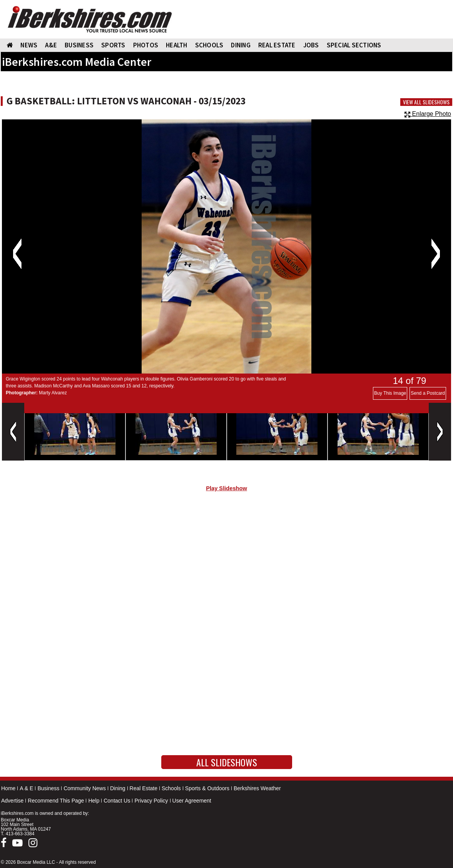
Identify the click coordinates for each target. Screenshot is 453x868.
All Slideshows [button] (227, 762)
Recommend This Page (56, 801)
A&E (51, 45)
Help (94, 801)
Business (48, 788)
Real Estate (144, 788)
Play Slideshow (226, 488)
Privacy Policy (151, 801)
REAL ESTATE (277, 45)
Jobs (311, 45)
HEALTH (177, 45)
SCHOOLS (209, 45)
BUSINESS (79, 45)
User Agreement (192, 801)
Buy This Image (390, 393)
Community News (85, 788)
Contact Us (117, 801)
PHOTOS (146, 45)
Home (8, 788)
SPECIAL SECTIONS (354, 45)
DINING (241, 45)
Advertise (12, 801)
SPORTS (113, 45)
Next (435, 254)
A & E (26, 788)
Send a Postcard (428, 393)
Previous (17, 254)
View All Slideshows (426, 102)
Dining (118, 788)
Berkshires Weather (257, 788)
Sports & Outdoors (207, 788)
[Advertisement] (226, 563)
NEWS (29, 45)
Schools (171, 788)
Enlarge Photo (428, 114)
